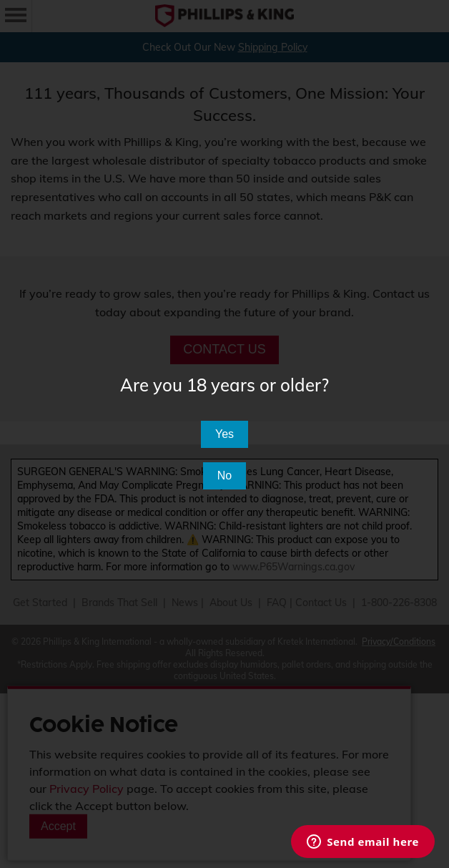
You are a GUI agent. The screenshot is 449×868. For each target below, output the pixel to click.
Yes (224, 434)
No (224, 476)
